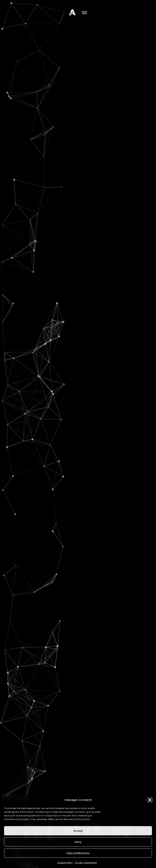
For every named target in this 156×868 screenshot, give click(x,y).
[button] (150, 800)
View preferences (78, 853)
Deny (78, 842)
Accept (78, 831)
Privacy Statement (86, 862)
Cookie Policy (65, 862)
